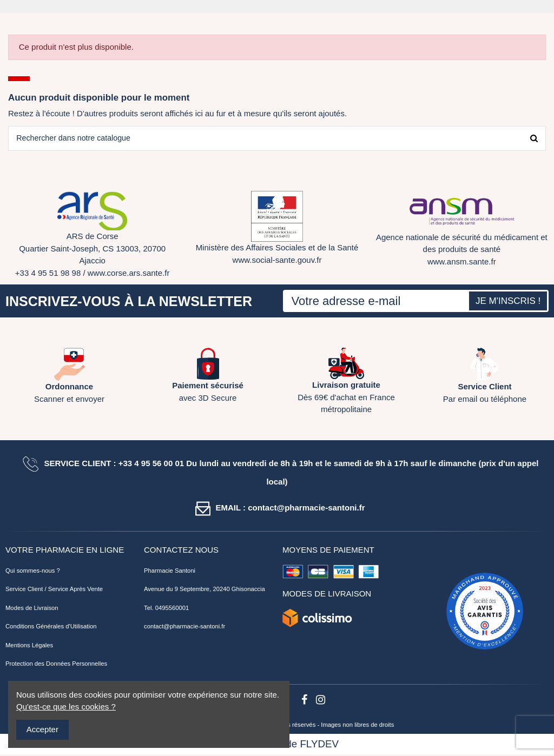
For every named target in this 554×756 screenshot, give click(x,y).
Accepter (42, 729)
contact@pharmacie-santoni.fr (184, 628)
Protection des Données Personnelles (56, 665)
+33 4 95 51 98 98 (48, 274)
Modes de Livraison (32, 609)
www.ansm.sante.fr (462, 263)
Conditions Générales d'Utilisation (51, 628)
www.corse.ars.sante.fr (129, 274)
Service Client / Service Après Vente (54, 591)
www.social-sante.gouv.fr (277, 261)
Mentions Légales (29, 646)
